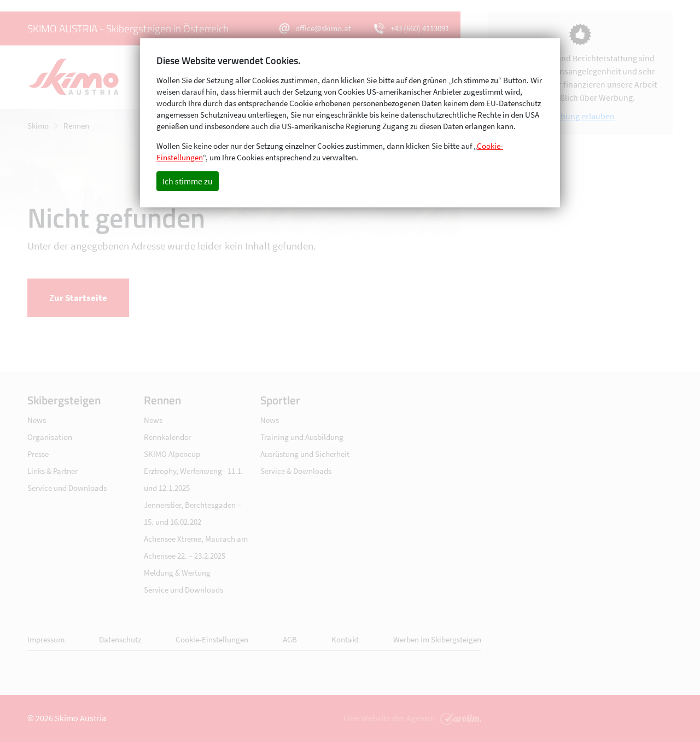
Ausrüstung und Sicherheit (305, 454)
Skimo (38, 126)
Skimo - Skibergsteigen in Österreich (79, 77)
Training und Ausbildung (302, 437)
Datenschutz (120, 639)
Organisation (50, 437)
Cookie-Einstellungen (212, 639)
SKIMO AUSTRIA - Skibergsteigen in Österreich (128, 28)
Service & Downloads (296, 471)
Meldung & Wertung (177, 573)
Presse (38, 454)
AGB (290, 639)
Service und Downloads (67, 488)
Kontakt (345, 639)
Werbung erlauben (580, 116)
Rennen (76, 126)
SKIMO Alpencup (172, 454)
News (37, 420)
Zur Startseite (78, 298)
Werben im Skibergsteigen (437, 639)
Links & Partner (52, 471)
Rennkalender (167, 437)
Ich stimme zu (188, 181)
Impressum (46, 639)
